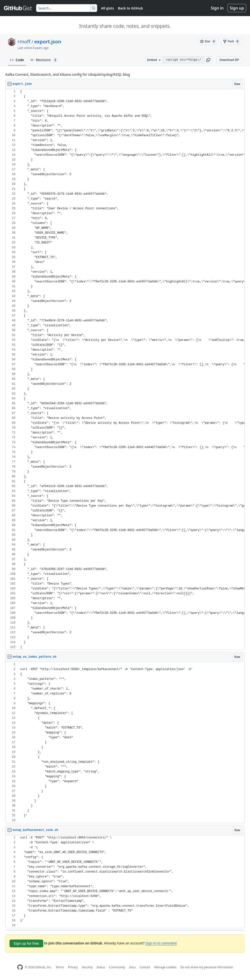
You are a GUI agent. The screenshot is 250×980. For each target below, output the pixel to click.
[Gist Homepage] (18, 8)
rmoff (24, 42)
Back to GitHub (130, 8)
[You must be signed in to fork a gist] (231, 41)
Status (101, 967)
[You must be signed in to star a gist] (208, 41)
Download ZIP (229, 60)
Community (117, 967)
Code (17, 60)
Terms (60, 967)
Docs (132, 967)
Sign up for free (26, 943)
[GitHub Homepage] (20, 967)
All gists (108, 8)
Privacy (73, 967)
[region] (125, 370)
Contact (145, 967)
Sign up (237, 8)
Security (87, 967)
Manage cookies (165, 967)
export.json (48, 42)
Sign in (217, 8)
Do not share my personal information (207, 967)
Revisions (44, 60)
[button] (208, 60)
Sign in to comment (161, 943)
